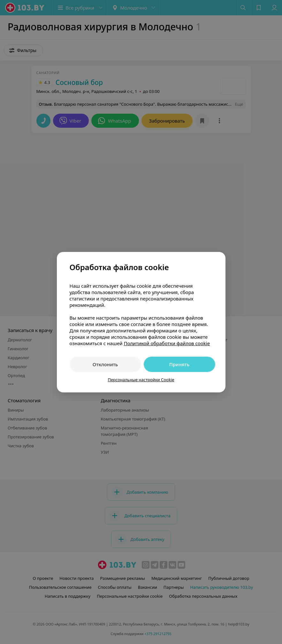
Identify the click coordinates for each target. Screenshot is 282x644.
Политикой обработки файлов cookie (167, 343)
